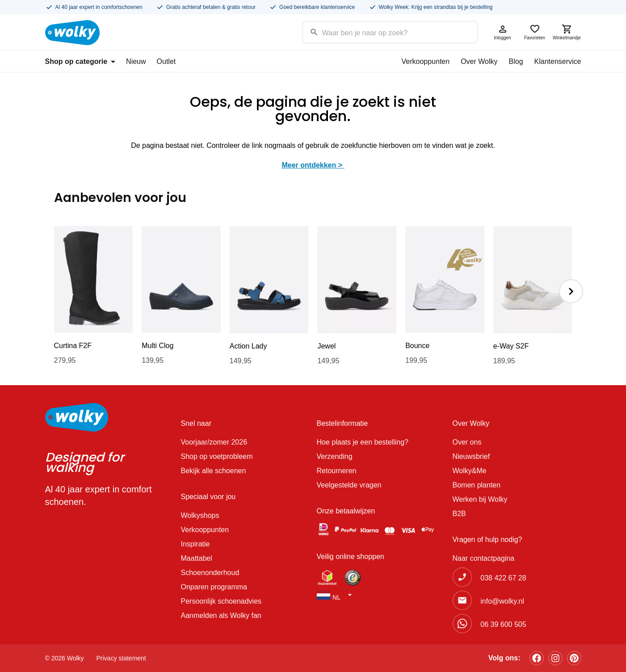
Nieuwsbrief (471, 456)
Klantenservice (558, 61)
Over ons (467, 442)
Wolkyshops (200, 515)
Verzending (335, 456)
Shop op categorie (80, 61)
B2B (459, 514)
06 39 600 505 (503, 624)
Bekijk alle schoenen (214, 471)
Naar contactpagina (484, 558)
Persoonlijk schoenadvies (221, 601)
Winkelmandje (567, 32)
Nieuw (136, 61)
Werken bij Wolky (480, 499)
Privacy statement (121, 658)
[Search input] (379, 31)
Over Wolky (479, 61)
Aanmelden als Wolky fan (221, 615)
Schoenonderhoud (210, 573)
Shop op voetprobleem (217, 456)
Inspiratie (195, 544)
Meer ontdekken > (313, 165)
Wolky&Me (470, 471)
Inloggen (503, 32)
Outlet (166, 61)
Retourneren (337, 471)
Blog (516, 61)
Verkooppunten (425, 61)
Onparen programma (214, 587)
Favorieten (535, 32)
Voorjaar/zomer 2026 (214, 442)
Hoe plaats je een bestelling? (363, 442)
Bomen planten (477, 485)
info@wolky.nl (502, 601)
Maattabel (197, 558)
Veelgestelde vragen (349, 485)
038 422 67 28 (503, 578)
